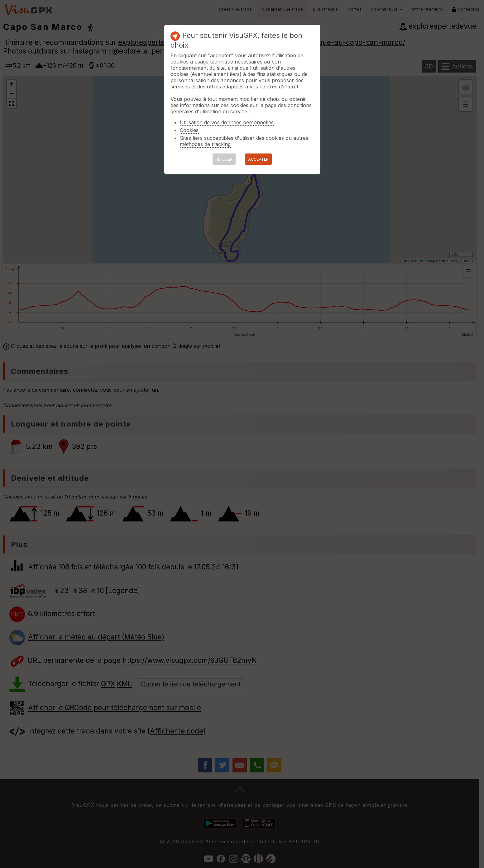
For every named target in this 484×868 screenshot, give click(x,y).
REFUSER (224, 159)
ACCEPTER (258, 159)
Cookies (189, 130)
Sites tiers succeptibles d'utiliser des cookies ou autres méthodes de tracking (244, 141)
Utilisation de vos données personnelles (227, 122)
